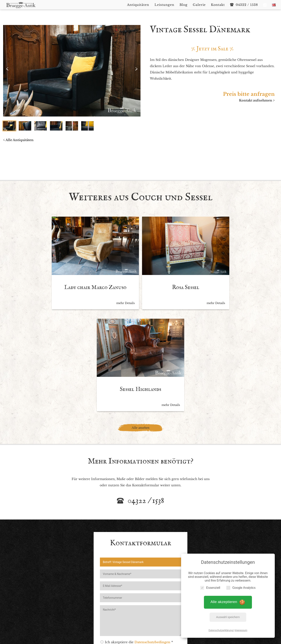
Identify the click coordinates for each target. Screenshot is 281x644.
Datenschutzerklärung (221, 630)
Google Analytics (241, 588)
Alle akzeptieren (228, 602)
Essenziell (210, 588)
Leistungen (140, 605)
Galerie (169, 605)
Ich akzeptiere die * (137, 532)
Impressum (241, 630)
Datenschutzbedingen (152, 532)
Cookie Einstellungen (171, 611)
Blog (157, 605)
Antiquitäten (118, 605)
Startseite (97, 605)
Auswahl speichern (228, 617)
